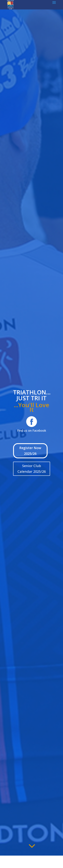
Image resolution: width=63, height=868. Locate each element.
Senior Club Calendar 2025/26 (32, 469)
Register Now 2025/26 (30, 451)
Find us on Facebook (32, 430)
